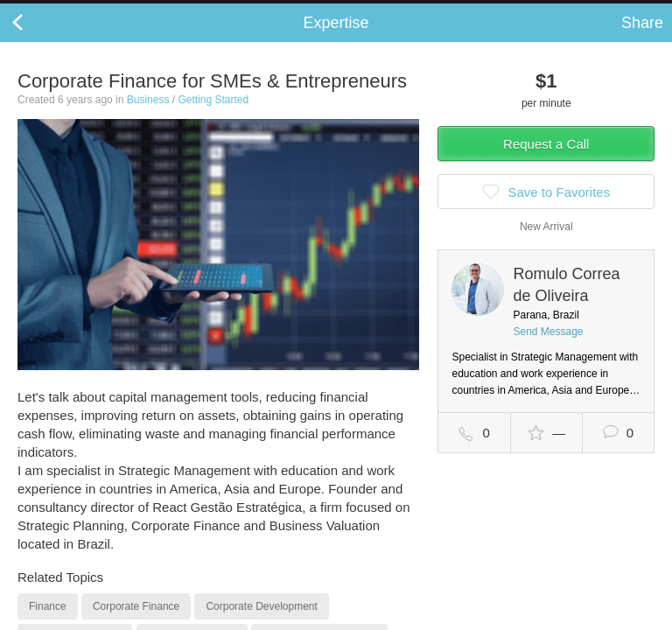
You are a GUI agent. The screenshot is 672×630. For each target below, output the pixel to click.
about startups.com (603, 11)
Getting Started (213, 117)
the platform (94, 10)
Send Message (548, 349)
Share (642, 40)
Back (35, 40)
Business (148, 117)
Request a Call (546, 161)
